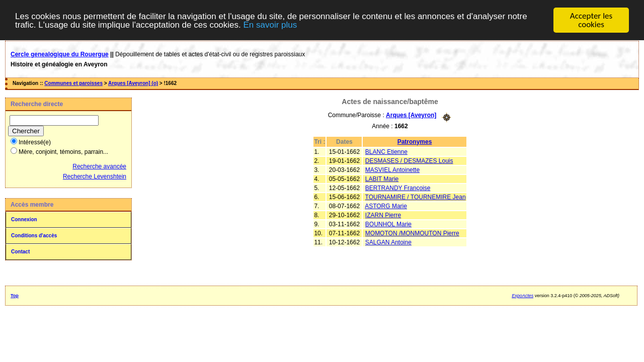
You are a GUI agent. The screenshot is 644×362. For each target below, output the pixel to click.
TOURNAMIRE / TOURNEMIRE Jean (416, 197)
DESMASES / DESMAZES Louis (409, 160)
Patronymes (415, 141)
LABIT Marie (382, 178)
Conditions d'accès (34, 236)
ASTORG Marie (386, 206)
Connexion (24, 219)
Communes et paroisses (73, 83)
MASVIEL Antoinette (392, 169)
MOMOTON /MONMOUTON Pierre (412, 233)
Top (15, 296)
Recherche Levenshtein (95, 176)
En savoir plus (270, 25)
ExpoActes (522, 296)
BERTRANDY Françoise (398, 188)
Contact (20, 252)
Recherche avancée (99, 166)
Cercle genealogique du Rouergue (60, 54)
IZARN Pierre (383, 215)
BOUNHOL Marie (388, 224)
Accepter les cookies (591, 20)
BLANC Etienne (386, 151)
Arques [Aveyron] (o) (133, 83)
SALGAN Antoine (388, 242)
